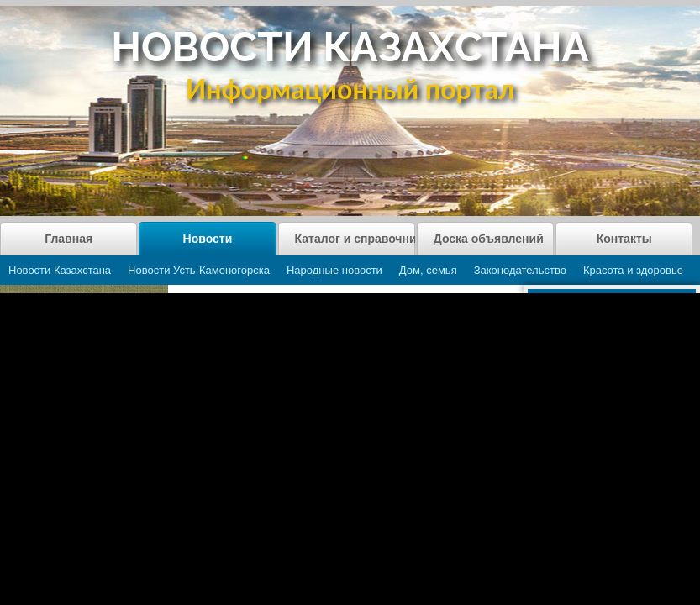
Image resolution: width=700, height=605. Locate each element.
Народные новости (334, 270)
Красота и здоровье (633, 270)
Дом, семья (428, 270)
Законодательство (520, 270)
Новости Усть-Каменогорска (199, 270)
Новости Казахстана (60, 270)
